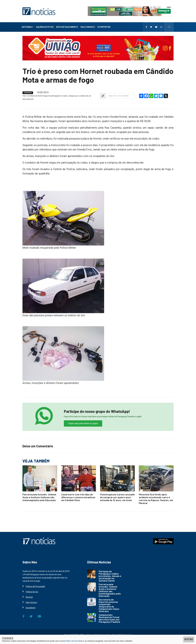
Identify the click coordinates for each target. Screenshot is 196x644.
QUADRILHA (28, 93)
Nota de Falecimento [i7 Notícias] (67, 27)
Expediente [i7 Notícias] (31, 608)
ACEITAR (189, 639)
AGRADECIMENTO (32, 488)
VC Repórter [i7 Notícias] (104, 27)
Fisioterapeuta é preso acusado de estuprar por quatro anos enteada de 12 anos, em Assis (117, 497)
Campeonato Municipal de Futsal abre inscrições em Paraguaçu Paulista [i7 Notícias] (109, 618)
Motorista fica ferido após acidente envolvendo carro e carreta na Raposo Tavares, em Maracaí (156, 499)
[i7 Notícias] (39, 11)
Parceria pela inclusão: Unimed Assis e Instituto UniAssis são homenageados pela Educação (39, 497)
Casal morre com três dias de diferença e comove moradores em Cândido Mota (78, 497)
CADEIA (106, 488)
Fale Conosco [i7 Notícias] (88, 27)
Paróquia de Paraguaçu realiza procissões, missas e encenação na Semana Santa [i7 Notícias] (110, 576)
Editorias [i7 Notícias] (28, 27)
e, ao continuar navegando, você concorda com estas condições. (108, 641)
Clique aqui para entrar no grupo (83, 423)
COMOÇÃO (68, 488)
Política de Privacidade (74, 641)
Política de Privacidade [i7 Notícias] (35, 586)
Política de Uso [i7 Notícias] (32, 592)
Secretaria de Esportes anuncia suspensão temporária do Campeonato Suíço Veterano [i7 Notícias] (109, 605)
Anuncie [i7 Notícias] (29, 597)
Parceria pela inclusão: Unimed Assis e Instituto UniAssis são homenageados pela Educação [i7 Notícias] (110, 590)
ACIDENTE (146, 488)
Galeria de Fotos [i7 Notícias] (45, 27)
